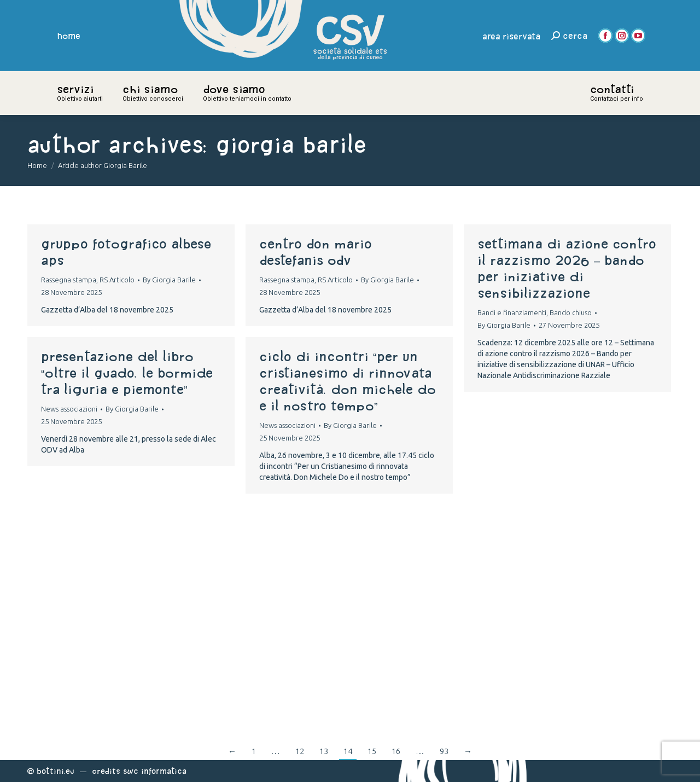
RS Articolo (117, 280)
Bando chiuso (571, 312)
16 (396, 751)
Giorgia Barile (291, 144)
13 (324, 751)
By (169, 280)
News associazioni (69, 409)
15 (372, 751)
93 (444, 751)
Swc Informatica (155, 771)
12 (300, 751)
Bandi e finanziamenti (512, 312)
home (69, 36)
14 (348, 751)
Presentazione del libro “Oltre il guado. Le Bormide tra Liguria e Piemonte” (127, 373)
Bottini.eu (56, 771)
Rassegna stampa (69, 280)
